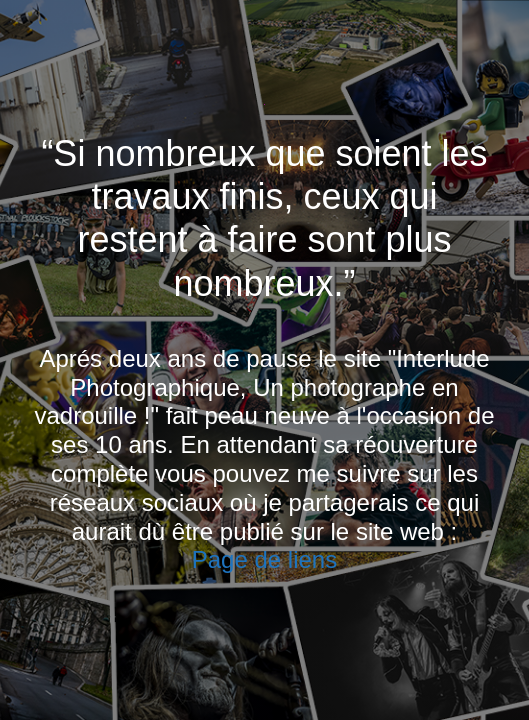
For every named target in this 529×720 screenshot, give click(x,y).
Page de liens (264, 559)
